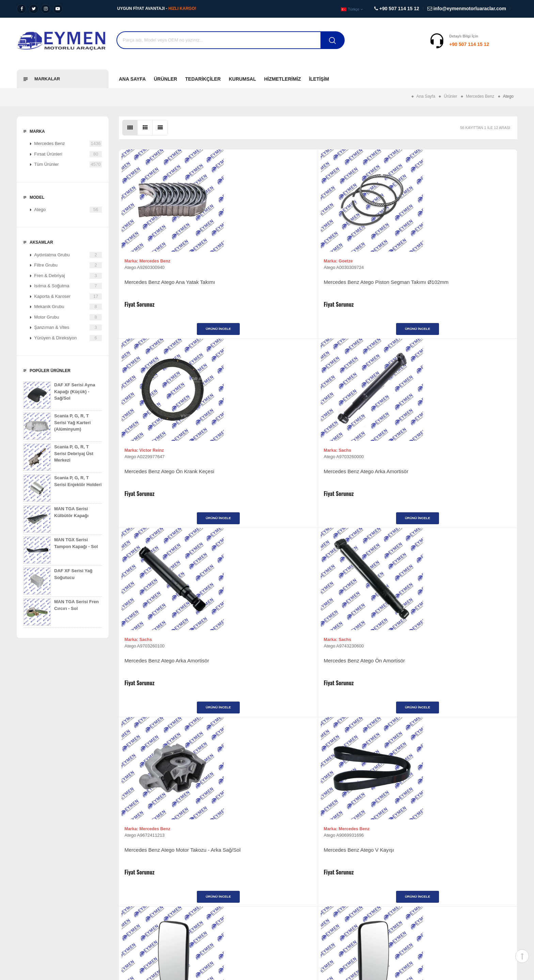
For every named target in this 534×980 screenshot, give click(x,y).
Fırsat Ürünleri (68, 154)
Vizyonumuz (29, 867)
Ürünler (166, 79)
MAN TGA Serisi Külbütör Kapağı (56, 519)
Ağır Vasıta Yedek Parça (168, 867)
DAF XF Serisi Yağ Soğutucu (58, 581)
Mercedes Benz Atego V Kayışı (461, 479)
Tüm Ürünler (68, 164)
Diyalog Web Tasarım (443, 935)
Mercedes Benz (68, 144)
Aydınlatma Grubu (68, 255)
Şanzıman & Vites (68, 327)
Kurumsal (242, 79)
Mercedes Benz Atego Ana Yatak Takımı (164, 289)
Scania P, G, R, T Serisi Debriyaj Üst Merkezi (58, 457)
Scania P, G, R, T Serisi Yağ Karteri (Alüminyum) (57, 426)
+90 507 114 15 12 (427, 44)
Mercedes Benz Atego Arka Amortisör (457, 289)
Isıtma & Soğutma (68, 286)
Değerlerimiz (29, 888)
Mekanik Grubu (68, 307)
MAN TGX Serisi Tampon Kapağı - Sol (61, 550)
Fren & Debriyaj (68, 276)
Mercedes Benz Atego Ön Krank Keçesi (363, 289)
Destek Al (505, 44)
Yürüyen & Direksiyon (68, 338)
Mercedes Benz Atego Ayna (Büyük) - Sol (268, 675)
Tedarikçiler (203, 79)
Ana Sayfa (132, 79)
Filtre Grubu (68, 265)
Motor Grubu (68, 317)
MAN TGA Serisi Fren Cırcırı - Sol (61, 612)
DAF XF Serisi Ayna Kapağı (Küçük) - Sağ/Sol (59, 395)
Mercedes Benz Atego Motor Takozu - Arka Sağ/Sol (367, 482)
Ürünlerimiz (283, 867)
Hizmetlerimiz (282, 79)
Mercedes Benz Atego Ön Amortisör (267, 479)
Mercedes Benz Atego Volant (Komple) (359, 675)
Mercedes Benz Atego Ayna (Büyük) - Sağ (168, 675)
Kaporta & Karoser (68, 296)
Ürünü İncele (168, 332)
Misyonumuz (29, 877)
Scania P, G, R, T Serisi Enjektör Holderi (62, 488)
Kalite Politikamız (34, 898)
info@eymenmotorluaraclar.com (446, 905)
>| (356, 756)
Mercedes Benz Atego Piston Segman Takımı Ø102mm (260, 289)
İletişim (319, 79)
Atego (68, 210)
